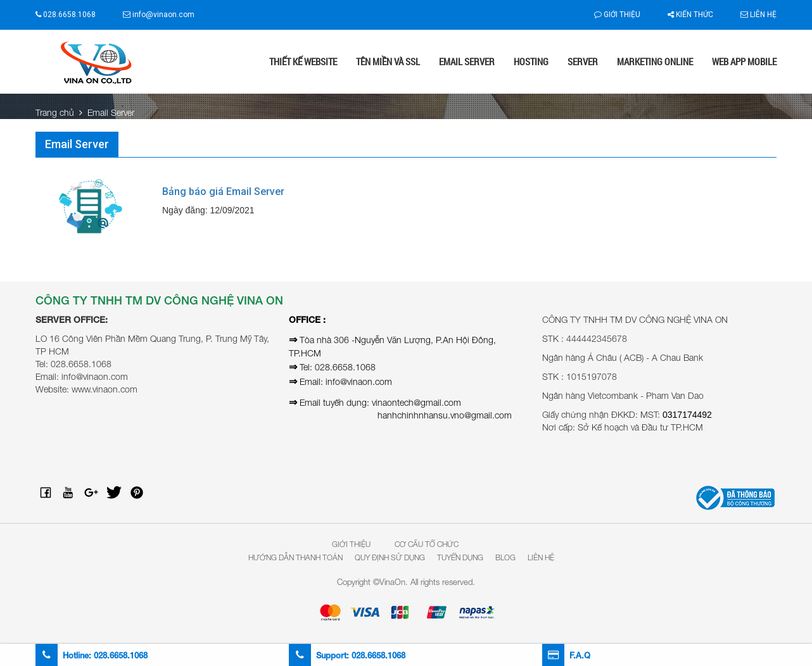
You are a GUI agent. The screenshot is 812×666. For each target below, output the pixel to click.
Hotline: (92, 655)
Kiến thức (690, 15)
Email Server (467, 61)
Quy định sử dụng (390, 557)
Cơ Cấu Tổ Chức (427, 544)
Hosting (531, 61)
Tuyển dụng (460, 557)
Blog (505, 557)
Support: (347, 655)
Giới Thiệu (351, 544)
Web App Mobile (744, 61)
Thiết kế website (303, 61)
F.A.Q (566, 655)
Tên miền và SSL (388, 61)
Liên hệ (758, 15)
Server (583, 61)
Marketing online (655, 61)
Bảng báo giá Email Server (223, 192)
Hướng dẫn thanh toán (295, 557)
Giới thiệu (617, 15)
